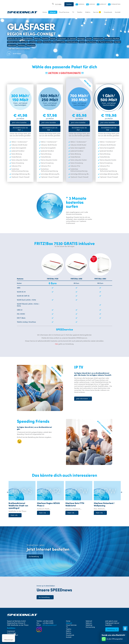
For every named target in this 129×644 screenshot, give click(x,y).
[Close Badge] (15, 635)
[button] (125, 628)
